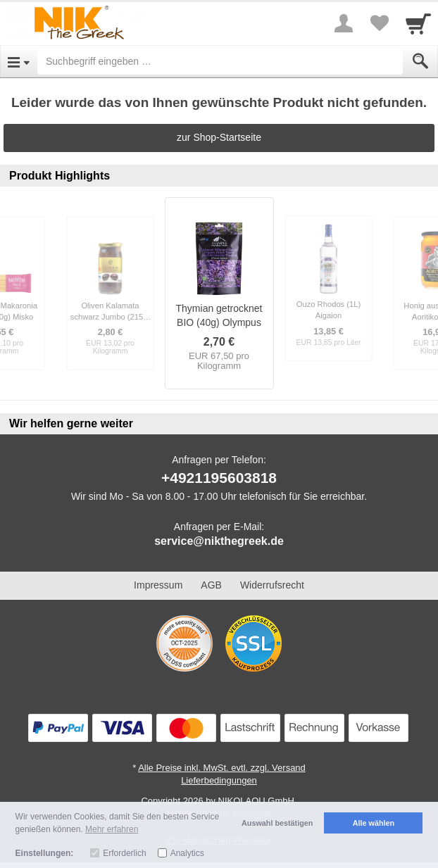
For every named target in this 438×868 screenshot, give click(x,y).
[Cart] (418, 23)
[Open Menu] (19, 61)
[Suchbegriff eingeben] (220, 61)
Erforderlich (124, 853)
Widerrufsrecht (272, 585)
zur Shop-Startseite (219, 137)
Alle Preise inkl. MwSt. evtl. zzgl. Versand (222, 768)
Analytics (187, 853)
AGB (211, 585)
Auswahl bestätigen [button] (277, 823)
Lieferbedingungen (219, 780)
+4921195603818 (219, 478)
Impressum (158, 585)
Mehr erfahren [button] (112, 829)
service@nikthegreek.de (219, 541)
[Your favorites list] (379, 23)
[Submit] (420, 61)
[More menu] (344, 23)
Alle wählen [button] (374, 823)
